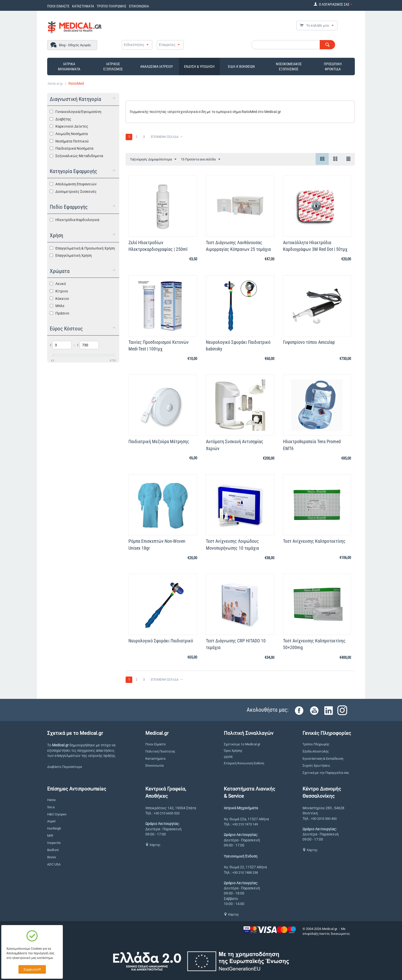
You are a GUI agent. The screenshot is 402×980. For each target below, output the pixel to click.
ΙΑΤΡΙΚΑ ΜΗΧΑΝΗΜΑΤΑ (69, 66)
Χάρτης (153, 845)
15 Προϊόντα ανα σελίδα (200, 159)
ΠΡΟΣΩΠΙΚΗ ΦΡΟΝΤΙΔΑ (333, 66)
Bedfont (53, 850)
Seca (51, 807)
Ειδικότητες (134, 45)
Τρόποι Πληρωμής (316, 744)
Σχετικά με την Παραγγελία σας (326, 773)
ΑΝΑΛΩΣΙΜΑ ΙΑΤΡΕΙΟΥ (157, 66)
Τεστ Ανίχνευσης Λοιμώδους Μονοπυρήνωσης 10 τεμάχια (232, 544)
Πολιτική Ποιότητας (160, 751)
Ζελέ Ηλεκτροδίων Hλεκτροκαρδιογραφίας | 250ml (158, 246)
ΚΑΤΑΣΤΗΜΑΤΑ (83, 6)
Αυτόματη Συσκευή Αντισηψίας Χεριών (235, 445)
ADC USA (54, 864)
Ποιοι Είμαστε (156, 744)
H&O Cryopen (57, 814)
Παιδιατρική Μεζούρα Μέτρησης (159, 441)
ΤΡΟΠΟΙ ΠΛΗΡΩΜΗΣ (112, 6)
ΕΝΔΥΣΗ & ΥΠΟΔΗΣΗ (199, 66)
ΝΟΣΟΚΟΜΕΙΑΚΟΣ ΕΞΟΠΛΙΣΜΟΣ (289, 66)
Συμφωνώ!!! (32, 969)
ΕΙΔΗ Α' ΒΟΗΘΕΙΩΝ (241, 66)
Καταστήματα (155, 759)
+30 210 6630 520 (167, 813)
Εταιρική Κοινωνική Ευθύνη (244, 763)
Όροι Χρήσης (233, 751)
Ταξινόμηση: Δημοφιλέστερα (153, 159)
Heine (51, 800)
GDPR (228, 757)
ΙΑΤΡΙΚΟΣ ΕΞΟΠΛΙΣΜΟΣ (113, 66)
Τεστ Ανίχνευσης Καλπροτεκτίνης (314, 541)
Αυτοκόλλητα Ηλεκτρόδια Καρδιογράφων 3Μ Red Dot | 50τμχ (315, 246)
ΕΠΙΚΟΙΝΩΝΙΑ (139, 6)
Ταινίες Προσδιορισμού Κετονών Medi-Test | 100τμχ (159, 345)
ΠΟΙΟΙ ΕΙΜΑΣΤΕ (58, 6)
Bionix (52, 857)
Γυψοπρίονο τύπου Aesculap (309, 342)
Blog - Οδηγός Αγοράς (75, 45)
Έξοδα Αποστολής (316, 751)
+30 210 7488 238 (245, 873)
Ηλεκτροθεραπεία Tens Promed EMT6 (312, 445)
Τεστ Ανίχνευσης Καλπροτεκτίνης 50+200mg (314, 644)
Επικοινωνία (154, 765)
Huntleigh (54, 828)
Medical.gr (55, 84)
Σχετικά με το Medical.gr (242, 744)
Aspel (51, 821)
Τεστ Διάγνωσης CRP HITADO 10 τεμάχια (236, 644)
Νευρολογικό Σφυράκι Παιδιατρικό (161, 641)
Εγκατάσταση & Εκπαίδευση (323, 759)
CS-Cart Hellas (313, 939)
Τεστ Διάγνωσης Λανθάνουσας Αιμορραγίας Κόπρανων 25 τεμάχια (238, 246)
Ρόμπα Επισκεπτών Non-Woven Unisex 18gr (157, 544)
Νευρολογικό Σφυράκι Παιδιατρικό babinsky (238, 345)
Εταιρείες (167, 45)
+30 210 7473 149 (245, 824)
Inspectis (54, 843)
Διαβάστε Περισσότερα (64, 767)
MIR (50, 836)
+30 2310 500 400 (324, 819)
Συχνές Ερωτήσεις (316, 765)
